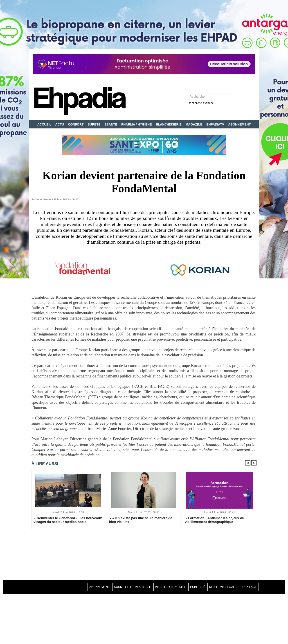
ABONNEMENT (239, 124)
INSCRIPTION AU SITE (163, 588)
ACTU (60, 124)
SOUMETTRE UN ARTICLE (123, 588)
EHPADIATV (216, 124)
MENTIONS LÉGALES (221, 588)
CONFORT (76, 124)
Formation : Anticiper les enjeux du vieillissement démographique (214, 521)
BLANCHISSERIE (169, 124)
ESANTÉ (111, 124)
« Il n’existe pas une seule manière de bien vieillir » (141, 521)
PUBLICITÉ (193, 588)
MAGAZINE (195, 124)
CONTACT (249, 588)
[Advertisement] (144, 556)
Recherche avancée (201, 103)
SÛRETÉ (95, 124)
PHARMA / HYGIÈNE (137, 124)
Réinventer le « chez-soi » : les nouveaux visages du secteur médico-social (68, 521)
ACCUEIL (45, 124)
